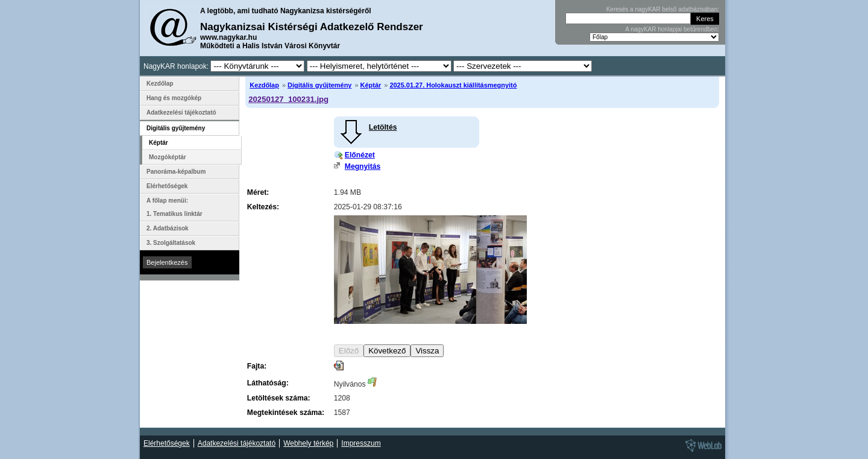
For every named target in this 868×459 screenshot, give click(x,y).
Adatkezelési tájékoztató (181, 112)
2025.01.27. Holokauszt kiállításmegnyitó (453, 85)
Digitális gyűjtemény (319, 85)
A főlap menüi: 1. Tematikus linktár (175, 207)
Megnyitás (363, 166)
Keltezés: (263, 207)
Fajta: (257, 366)
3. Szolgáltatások (171, 243)
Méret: (258, 192)
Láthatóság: (268, 383)
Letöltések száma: (279, 398)
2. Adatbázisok (168, 228)
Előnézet (360, 155)
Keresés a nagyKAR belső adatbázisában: (663, 9)
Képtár (371, 85)
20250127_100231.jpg (288, 99)
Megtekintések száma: (286, 413)
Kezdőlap (264, 85)
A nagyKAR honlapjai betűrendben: (672, 29)
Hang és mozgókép (174, 98)
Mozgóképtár (168, 157)
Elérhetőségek (167, 186)
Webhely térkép (308, 443)
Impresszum (361, 443)
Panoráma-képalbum (176, 172)
